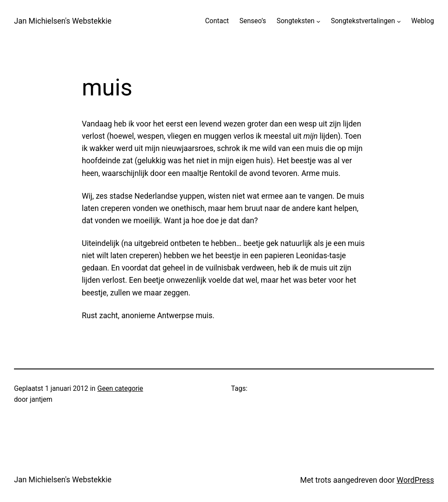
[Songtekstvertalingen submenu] (399, 21)
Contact (217, 21)
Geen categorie (121, 389)
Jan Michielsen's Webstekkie (63, 21)
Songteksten (296, 21)
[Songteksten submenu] (318, 21)
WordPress (415, 480)
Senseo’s (253, 21)
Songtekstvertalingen (363, 21)
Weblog (423, 21)
